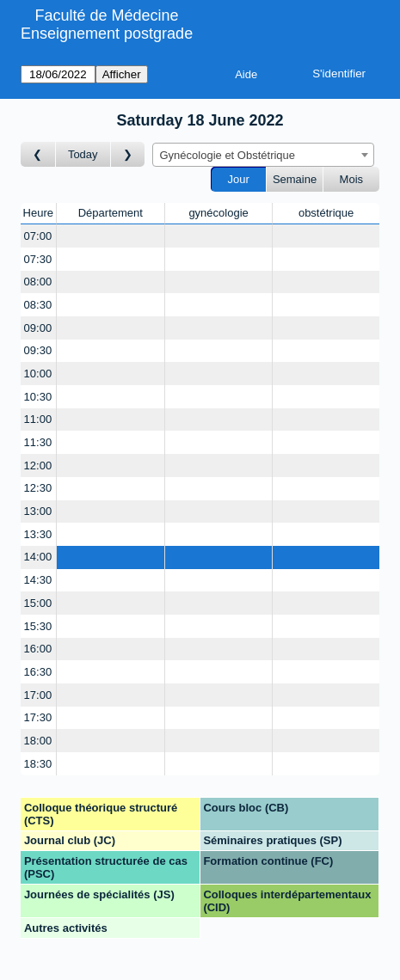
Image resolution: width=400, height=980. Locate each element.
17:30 (38, 717)
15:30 (38, 626)
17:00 (38, 695)
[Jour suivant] (128, 154)
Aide (246, 74)
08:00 (38, 282)
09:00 (38, 328)
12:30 (38, 488)
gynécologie (218, 213)
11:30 (38, 442)
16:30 (38, 672)
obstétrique (326, 213)
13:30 (38, 534)
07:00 (38, 236)
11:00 (38, 419)
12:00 (38, 465)
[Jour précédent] (38, 154)
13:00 (38, 511)
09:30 (38, 350)
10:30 (38, 397)
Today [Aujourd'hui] (83, 154)
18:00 (38, 741)
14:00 (38, 557)
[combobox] (263, 155)
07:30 (38, 259)
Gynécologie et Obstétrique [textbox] (228, 155)
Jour (239, 179)
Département (111, 213)
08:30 (38, 305)
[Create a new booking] (111, 236)
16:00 (38, 649)
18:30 (38, 764)
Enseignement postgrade (107, 34)
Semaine (295, 179)
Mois (351, 179)
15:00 (38, 603)
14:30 (38, 580)
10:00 (38, 374)
